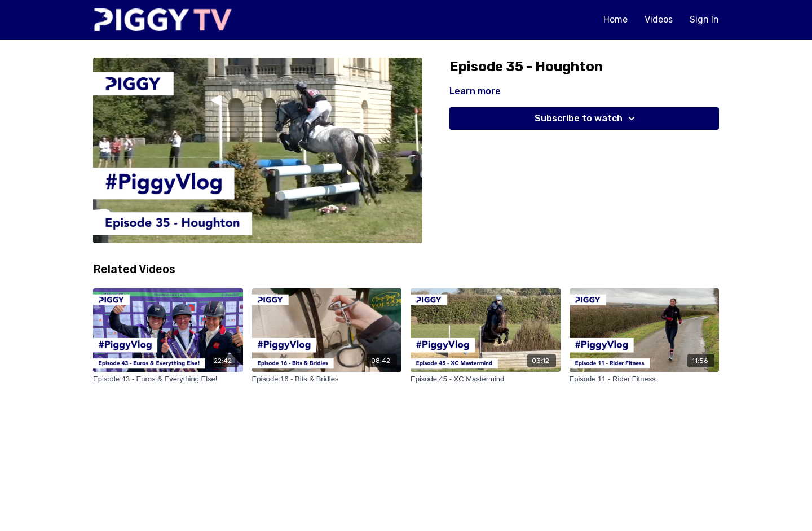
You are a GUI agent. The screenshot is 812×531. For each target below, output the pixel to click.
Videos (659, 19)
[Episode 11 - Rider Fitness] (645, 379)
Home (615, 19)
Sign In (704, 19)
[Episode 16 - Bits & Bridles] (327, 379)
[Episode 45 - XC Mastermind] (486, 379)
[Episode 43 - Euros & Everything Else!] (168, 379)
